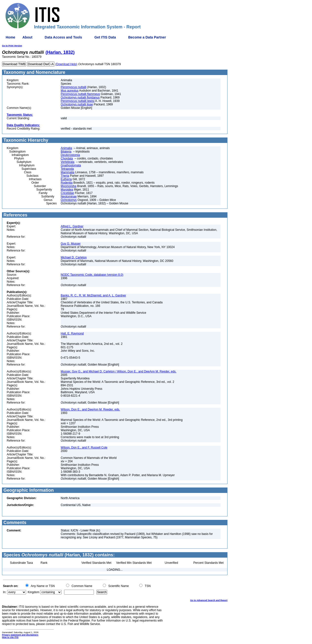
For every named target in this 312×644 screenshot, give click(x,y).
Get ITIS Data (105, 37)
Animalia (66, 148)
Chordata (67, 158)
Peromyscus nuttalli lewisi (78, 101)
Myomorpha (68, 186)
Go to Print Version (12, 46)
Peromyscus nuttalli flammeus (80, 94)
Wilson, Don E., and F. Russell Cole (84, 448)
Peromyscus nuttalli (73, 87)
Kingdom (33, 592)
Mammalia (67, 172)
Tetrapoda (67, 169)
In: (5, 592)
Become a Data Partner (147, 37)
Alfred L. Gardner (72, 226)
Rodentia (67, 183)
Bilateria (66, 152)
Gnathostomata (71, 165)
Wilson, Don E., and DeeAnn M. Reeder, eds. (90, 410)
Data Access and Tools (63, 37)
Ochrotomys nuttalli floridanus (80, 98)
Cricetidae (67, 193)
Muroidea (67, 190)
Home (10, 37)
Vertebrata (67, 162)
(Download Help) (66, 64)
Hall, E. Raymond (72, 333)
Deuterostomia (70, 155)
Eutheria (66, 179)
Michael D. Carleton (74, 257)
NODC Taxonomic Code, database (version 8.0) (92, 275)
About (27, 37)
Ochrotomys (69, 200)
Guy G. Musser (71, 244)
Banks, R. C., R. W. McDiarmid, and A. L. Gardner (93, 295)
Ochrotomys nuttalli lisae (77, 104)
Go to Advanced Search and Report (209, 600)
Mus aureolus (69, 91)
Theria (65, 176)
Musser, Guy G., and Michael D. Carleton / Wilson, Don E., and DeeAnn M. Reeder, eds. (119, 371)
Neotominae (69, 196)
